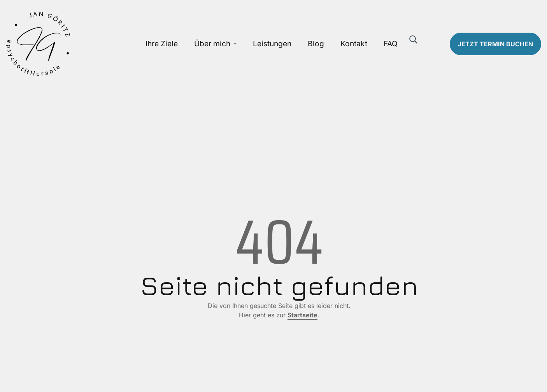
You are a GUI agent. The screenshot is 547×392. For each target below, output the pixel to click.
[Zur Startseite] (68, 44)
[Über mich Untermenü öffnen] (235, 44)
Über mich (212, 44)
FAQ (391, 44)
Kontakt (354, 44)
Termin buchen (495, 44)
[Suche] (414, 40)
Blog (316, 44)
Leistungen (272, 44)
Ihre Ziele (162, 44)
